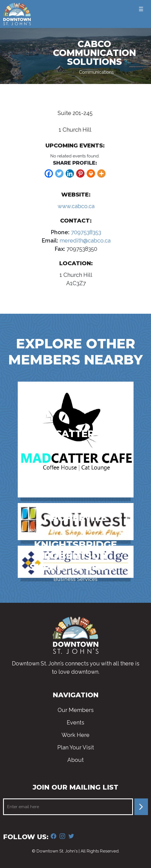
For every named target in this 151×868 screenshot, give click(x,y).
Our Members (76, 710)
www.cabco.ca (76, 206)
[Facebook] (49, 173)
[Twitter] (59, 173)
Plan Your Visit (76, 747)
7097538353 (85, 232)
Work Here (75, 735)
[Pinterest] (80, 173)
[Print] (91, 173)
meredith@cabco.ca (84, 241)
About (75, 760)
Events (75, 723)
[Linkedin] (70, 173)
